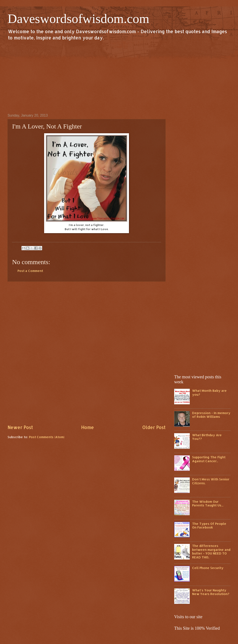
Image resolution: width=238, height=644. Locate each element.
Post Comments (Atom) (47, 437)
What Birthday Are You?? (207, 437)
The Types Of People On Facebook (209, 526)
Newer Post (20, 427)
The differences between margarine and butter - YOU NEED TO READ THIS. (211, 551)
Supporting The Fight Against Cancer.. (209, 459)
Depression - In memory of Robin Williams (211, 415)
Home (88, 427)
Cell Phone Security (208, 568)
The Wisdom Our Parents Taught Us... (208, 503)
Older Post (154, 427)
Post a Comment (30, 271)
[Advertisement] (119, 77)
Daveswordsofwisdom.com (78, 19)
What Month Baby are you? (209, 393)
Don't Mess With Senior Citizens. (211, 481)
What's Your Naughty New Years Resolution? (211, 592)
